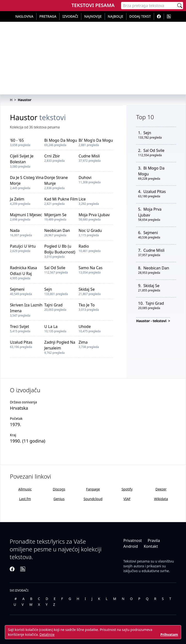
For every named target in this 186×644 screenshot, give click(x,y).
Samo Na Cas (91, 268)
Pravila (154, 540)
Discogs (59, 489)
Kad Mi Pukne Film (61, 199)
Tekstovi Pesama (93, 5)
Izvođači (70, 16)
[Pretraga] (149, 6)
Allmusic (25, 489)
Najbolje (116, 16)
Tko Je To (87, 305)
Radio (84, 246)
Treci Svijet (19, 326)
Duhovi (85, 178)
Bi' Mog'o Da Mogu (96, 140)
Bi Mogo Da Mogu (61, 140)
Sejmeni (17, 289)
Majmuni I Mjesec (26, 215)
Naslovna (24, 16)
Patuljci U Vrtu (23, 246)
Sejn (48, 289)
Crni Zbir (52, 156)
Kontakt (151, 546)
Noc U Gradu (90, 230)
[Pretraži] (180, 6)
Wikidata (161, 499)
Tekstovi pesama (136, 561)
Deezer (161, 489)
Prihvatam (169, 634)
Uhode (85, 326)
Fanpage (93, 489)
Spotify (127, 489)
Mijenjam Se (55, 215)
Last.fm (25, 499)
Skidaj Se (87, 289)
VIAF (127, 499)
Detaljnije (47, 634)
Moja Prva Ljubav (94, 215)
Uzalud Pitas (21, 342)
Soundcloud (93, 499)
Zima (83, 342)
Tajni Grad (54, 305)
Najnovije (93, 16)
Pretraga (48, 16)
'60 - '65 (17, 140)
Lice (82, 199)
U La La (51, 326)
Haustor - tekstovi (152, 321)
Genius (59, 499)
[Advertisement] (93, 58)
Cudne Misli (89, 156)
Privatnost (132, 540)
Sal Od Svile (55, 268)
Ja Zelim (17, 199)
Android (131, 546)
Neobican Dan (57, 230)
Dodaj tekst (140, 16)
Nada (15, 230)
